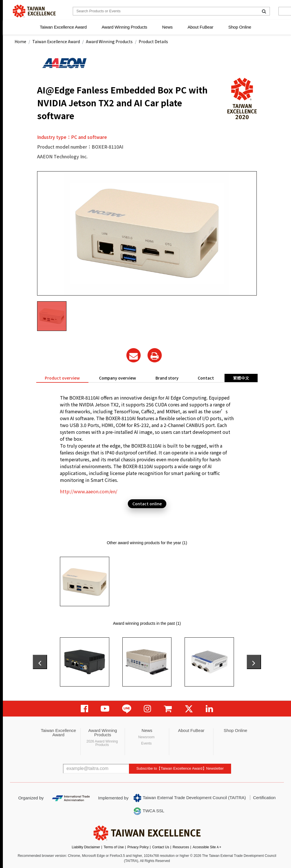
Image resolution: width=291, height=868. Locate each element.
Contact (206, 378)
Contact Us (161, 847)
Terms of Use (114, 847)
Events (146, 743)
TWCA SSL (149, 811)
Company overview (118, 378)
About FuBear (201, 27)
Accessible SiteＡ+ (207, 847)
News (167, 27)
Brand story (167, 378)
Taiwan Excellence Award (63, 27)
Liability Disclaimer (86, 847)
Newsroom (146, 737)
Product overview (62, 378)
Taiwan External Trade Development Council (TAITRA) (190, 798)
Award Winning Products (124, 27)
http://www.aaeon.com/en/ (89, 491)
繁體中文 (241, 378)
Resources (181, 847)
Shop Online (240, 27)
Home (20, 41)
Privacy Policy (138, 847)
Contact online (147, 504)
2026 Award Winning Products (102, 743)
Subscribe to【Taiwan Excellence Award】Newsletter (180, 768)
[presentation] (40, 662)
